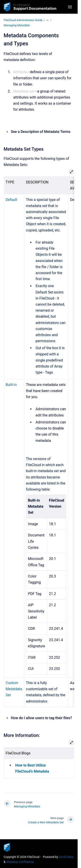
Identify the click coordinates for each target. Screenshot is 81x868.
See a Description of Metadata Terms (41, 132)
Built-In (11, 385)
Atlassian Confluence (20, 862)
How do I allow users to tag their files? (41, 718)
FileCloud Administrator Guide (23, 20)
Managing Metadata (17, 25)
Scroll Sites (66, 857)
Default (11, 200)
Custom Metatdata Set (14, 689)
